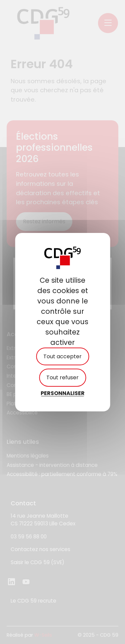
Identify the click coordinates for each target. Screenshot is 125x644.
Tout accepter (62, 356)
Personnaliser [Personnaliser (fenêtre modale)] (63, 393)
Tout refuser (62, 377)
